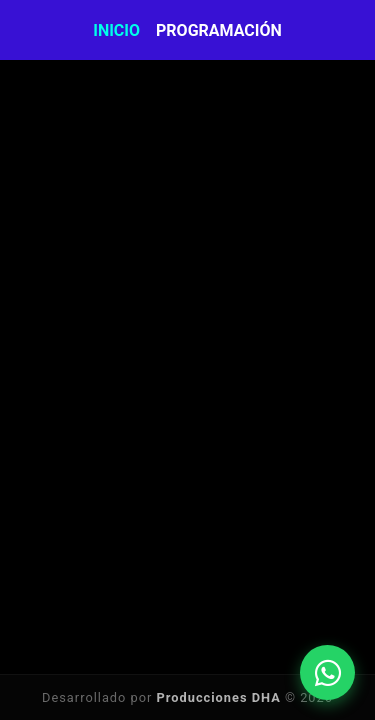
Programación (219, 30)
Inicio (116, 30)
